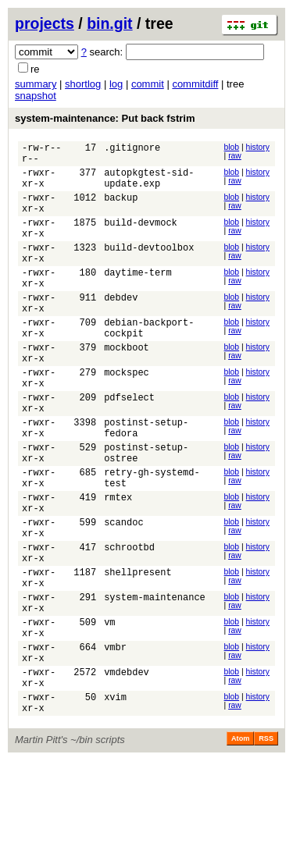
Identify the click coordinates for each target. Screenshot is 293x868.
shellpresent (138, 654)
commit (148, 84)
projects (45, 23)
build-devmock (141, 238)
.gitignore (132, 149)
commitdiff (195, 84)
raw (235, 156)
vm (109, 713)
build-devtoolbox (149, 268)
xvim (115, 802)
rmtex (118, 565)
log (116, 84)
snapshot (36, 96)
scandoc (123, 594)
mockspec (127, 416)
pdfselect (129, 446)
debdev (121, 327)
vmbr (115, 743)
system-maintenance (155, 683)
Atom (240, 846)
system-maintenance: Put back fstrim (105, 118)
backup (121, 209)
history (258, 147)
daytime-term (138, 298)
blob (232, 147)
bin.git (109, 23)
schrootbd (129, 624)
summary (36, 84)
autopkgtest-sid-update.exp (149, 186)
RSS (266, 846)
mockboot (127, 387)
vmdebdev (127, 772)
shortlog (83, 84)
